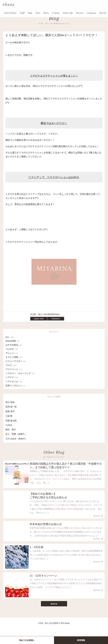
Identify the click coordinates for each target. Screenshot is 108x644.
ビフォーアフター (16, 361)
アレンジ (12, 353)
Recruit (103, 13)
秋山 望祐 (10, 402)
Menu (46, 13)
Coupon (56, 13)
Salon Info (68, 13)
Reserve (80, 13)
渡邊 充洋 (10, 411)
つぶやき (12, 349)
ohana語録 (13, 341)
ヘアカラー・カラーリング (21, 373)
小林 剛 (9, 416)
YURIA (9, 425)
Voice (38, 13)
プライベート (15, 369)
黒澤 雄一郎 (11, 407)
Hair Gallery (10, 13)
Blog (30, 13)
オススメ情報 (15, 357)
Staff (22, 13)
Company (92, 13)
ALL (10, 337)
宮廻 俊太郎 (11, 421)
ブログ (12, 365)
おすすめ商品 (15, 345)
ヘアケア (12, 377)
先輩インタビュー (16, 385)
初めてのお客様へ (27, 640)
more (54, 612)
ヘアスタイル (15, 381)
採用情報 (81, 640)
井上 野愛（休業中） (17, 434)
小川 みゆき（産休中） (17, 439)
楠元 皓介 (11, 429)
